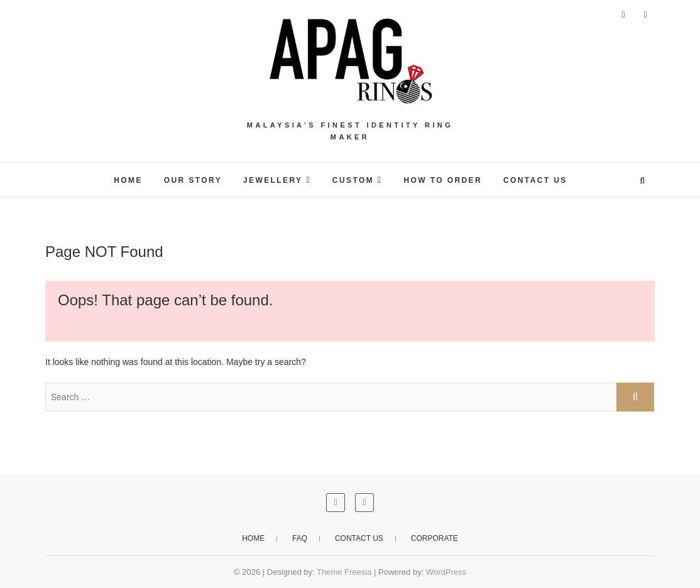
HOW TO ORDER (443, 180)
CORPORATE (435, 538)
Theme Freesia (344, 572)
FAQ (300, 538)
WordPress (446, 572)
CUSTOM (353, 180)
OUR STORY (193, 180)
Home (253, 538)
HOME (128, 180)
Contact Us (535, 180)
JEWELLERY (273, 180)
